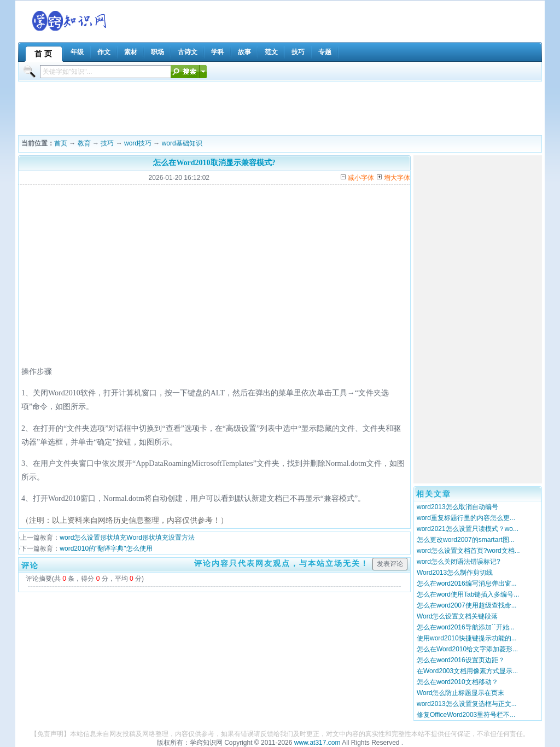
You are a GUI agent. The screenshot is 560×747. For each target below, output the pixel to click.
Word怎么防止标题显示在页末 (460, 693)
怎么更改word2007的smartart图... (466, 540)
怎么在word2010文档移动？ (457, 682)
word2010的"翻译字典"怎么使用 (106, 548)
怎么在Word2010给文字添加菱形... (467, 649)
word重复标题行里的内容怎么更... (466, 518)
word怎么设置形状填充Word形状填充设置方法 (127, 538)
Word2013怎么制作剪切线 (455, 573)
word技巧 (138, 143)
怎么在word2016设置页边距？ (461, 660)
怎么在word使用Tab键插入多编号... (468, 594)
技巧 (107, 143)
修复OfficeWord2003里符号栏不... (466, 715)
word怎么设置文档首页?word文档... (468, 551)
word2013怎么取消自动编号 (457, 507)
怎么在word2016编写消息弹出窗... (467, 583)
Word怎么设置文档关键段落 (457, 616)
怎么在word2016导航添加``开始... (466, 627)
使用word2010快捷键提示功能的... (467, 638)
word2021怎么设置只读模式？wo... (468, 529)
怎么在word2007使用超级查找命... (467, 605)
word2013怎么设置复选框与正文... (467, 704)
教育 (84, 143)
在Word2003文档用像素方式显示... (467, 671)
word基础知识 (182, 143)
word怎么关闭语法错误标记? (459, 562)
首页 (61, 143)
